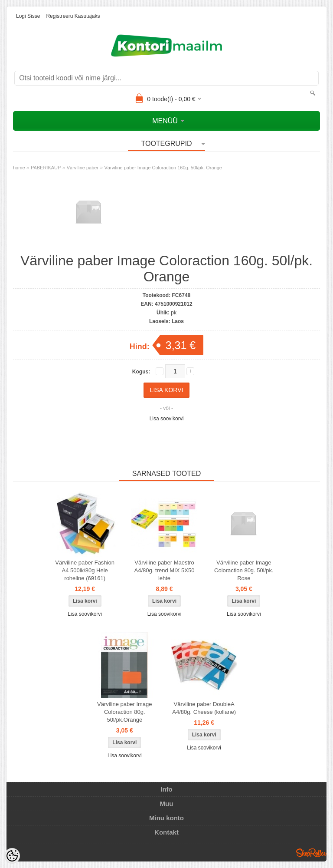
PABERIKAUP (46, 168)
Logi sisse (28, 16)
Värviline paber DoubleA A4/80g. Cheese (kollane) (204, 708)
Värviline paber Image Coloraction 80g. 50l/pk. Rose (244, 570)
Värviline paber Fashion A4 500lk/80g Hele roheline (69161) (85, 570)
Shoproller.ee (311, 853)
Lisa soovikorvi (167, 419)
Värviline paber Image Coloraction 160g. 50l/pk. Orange (163, 168)
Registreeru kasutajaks (73, 16)
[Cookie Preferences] (12, 856)
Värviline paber (83, 168)
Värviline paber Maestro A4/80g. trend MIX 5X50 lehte (165, 570)
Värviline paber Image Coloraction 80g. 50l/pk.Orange (124, 712)
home (19, 168)
